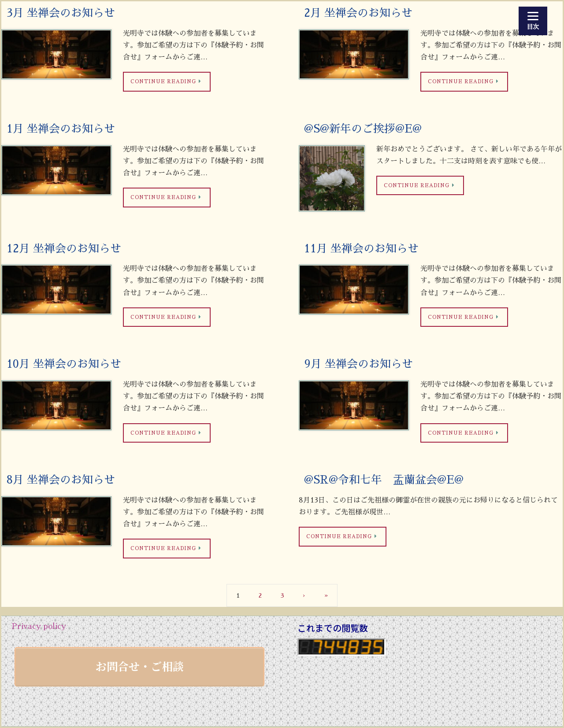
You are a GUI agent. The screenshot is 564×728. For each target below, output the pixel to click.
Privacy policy (39, 626)
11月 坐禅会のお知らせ (361, 249)
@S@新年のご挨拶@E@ (363, 129)
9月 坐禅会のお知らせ (358, 364)
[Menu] (533, 21)
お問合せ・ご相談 (140, 666)
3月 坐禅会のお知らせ (61, 13)
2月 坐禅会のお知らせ (358, 13)
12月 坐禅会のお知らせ (64, 249)
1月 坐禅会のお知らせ (61, 129)
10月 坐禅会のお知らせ (64, 364)
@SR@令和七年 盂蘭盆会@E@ (384, 480)
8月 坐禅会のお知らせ (61, 480)
